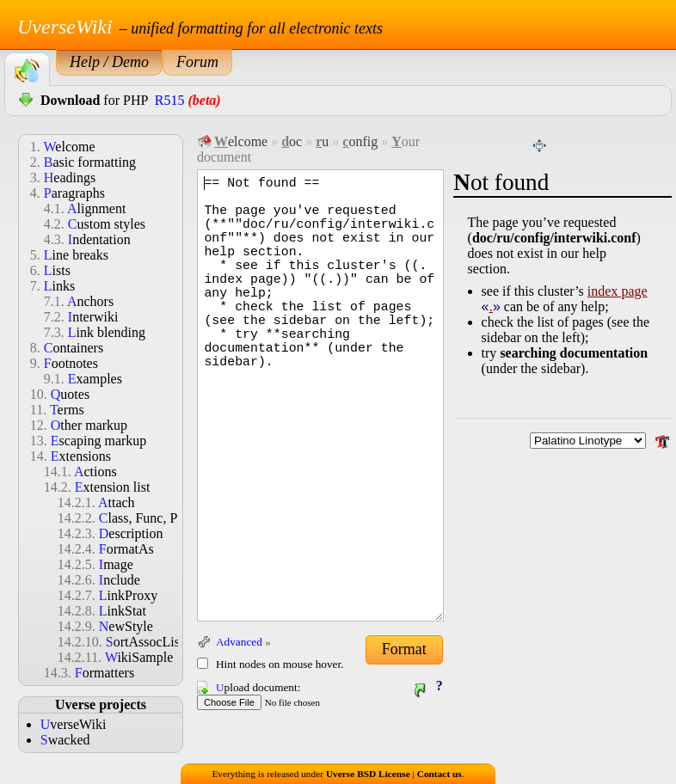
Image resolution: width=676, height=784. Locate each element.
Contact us (439, 774)
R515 (170, 100)
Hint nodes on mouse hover (278, 664)
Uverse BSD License (368, 774)
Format (404, 649)
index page (618, 291)
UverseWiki (65, 27)
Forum (197, 62)
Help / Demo (109, 62)
